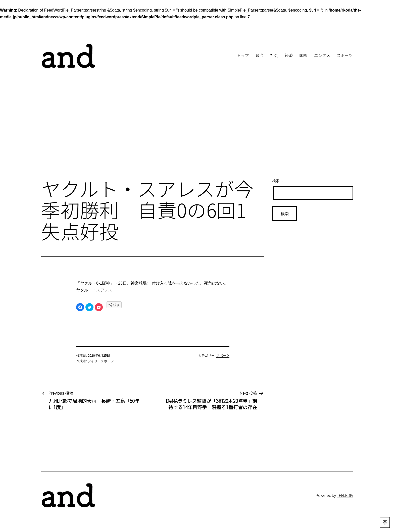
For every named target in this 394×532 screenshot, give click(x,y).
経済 (289, 55)
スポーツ (345, 55)
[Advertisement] (197, 133)
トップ (243, 55)
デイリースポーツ (101, 361)
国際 (303, 55)
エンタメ (322, 55)
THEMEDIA (345, 495)
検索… (278, 181)
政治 (259, 55)
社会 (274, 55)
